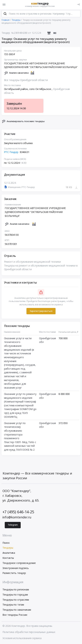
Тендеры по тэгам (13, 605)
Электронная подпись (16, 568)
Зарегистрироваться (41, 311)
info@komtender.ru (17, 517)
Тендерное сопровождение (19, 563)
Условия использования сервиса (22, 638)
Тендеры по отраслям (16, 600)
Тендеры (8, 548)
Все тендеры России (15, 615)
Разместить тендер (14, 573)
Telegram (13, 525)
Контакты (8, 558)
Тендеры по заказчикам (17, 610)
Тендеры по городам (15, 595)
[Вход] (78, 4)
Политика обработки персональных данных (29, 632)
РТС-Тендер (11, 152)
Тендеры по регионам (16, 589)
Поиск (6, 543)
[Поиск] (5, 14)
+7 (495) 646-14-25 (18, 512)
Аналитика (9, 553)
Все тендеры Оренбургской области (26, 80)
